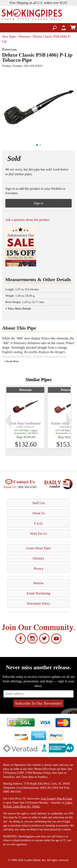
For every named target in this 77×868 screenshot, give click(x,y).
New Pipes (9, 36)
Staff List (39, 503)
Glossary (38, 558)
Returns (39, 583)
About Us (39, 513)
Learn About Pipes (38, 548)
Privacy (38, 569)
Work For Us (38, 534)
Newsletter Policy (38, 604)
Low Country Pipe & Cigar (56, 799)
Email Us (10, 487)
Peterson (24, 36)
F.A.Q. (38, 523)
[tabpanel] (25, 418)
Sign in (39, 203)
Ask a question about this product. (28, 220)
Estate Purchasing (38, 593)
